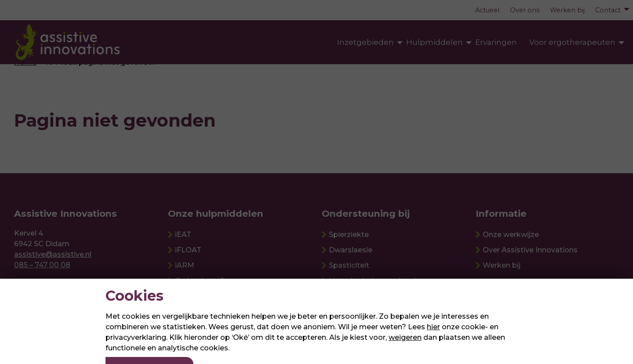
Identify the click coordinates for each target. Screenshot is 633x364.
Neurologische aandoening (377, 281)
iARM (185, 265)
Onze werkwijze (511, 235)
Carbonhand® (200, 281)
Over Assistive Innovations (530, 250)
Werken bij (567, 10)
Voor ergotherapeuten (572, 42)
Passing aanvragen (579, 131)
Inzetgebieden (366, 42)
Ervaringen (496, 42)
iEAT (183, 235)
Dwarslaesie (351, 250)
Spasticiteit (349, 265)
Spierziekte (349, 235)
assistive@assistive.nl (53, 254)
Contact (608, 10)
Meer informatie (574, 158)
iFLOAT (188, 250)
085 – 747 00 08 (42, 265)
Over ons (525, 10)
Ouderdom (349, 296)
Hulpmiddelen (435, 42)
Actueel (487, 10)
